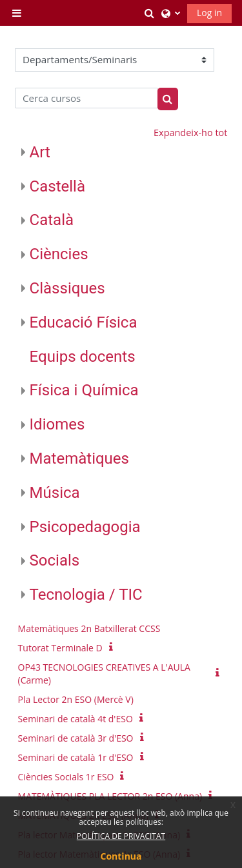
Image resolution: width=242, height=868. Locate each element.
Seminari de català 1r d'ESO (76, 757)
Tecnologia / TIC (86, 595)
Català (52, 220)
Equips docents (83, 357)
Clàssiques (67, 288)
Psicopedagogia (85, 527)
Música (55, 493)
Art (40, 152)
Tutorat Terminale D (60, 648)
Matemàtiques (79, 459)
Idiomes (57, 424)
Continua (121, 856)
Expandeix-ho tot (190, 133)
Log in (209, 13)
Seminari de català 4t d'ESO (76, 719)
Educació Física (84, 322)
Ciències (59, 254)
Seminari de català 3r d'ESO (76, 738)
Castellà (57, 186)
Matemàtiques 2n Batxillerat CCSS (89, 628)
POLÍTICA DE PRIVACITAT (121, 836)
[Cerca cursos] (87, 98)
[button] (150, 13)
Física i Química (84, 390)
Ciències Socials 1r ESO (66, 777)
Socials (55, 560)
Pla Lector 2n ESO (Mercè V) (76, 699)
